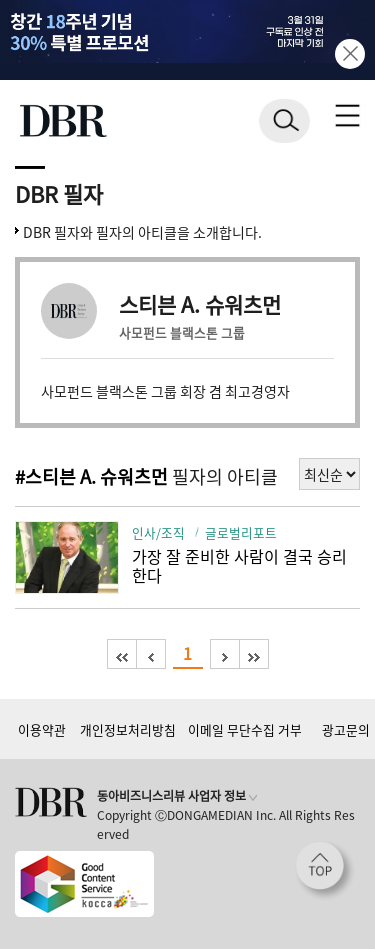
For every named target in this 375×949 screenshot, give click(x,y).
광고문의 (346, 729)
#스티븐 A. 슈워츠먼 (91, 476)
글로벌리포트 (241, 532)
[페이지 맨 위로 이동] (325, 871)
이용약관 (42, 729)
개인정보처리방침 (128, 729)
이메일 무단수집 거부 (245, 729)
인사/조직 (158, 532)
